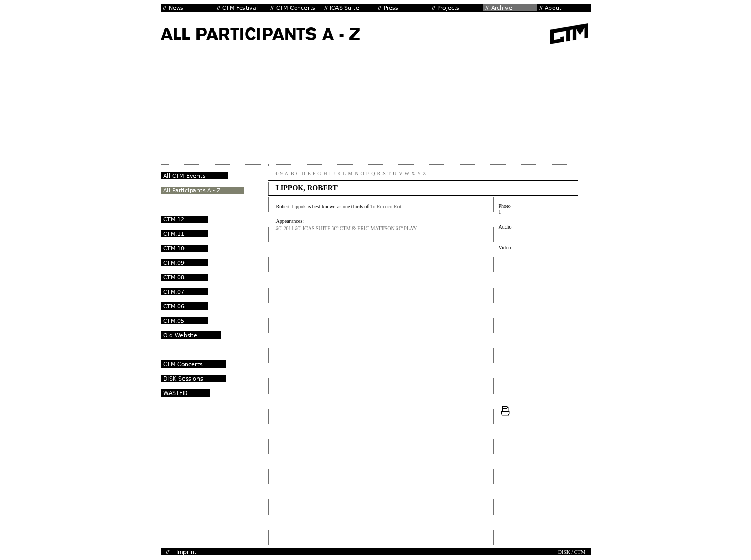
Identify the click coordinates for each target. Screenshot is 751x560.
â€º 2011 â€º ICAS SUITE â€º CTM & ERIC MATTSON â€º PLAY (347, 228)
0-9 (279, 173)
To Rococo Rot (386, 207)
